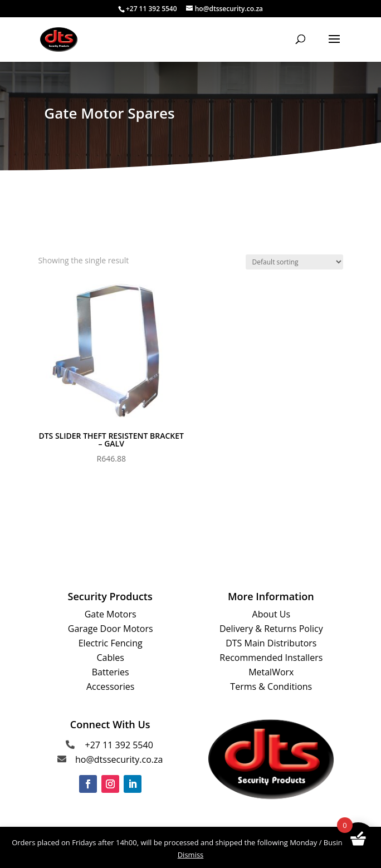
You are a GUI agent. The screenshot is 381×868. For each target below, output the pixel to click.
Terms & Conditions (271, 686)
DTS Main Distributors (271, 643)
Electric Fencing (111, 643)
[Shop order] (294, 262)
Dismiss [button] (191, 855)
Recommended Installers (271, 658)
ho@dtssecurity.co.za (119, 759)
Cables (110, 658)
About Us (272, 614)
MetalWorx (271, 672)
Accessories (111, 686)
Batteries (111, 672)
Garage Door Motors (111, 629)
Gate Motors (111, 614)
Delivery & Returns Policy (271, 629)
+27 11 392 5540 (119, 745)
